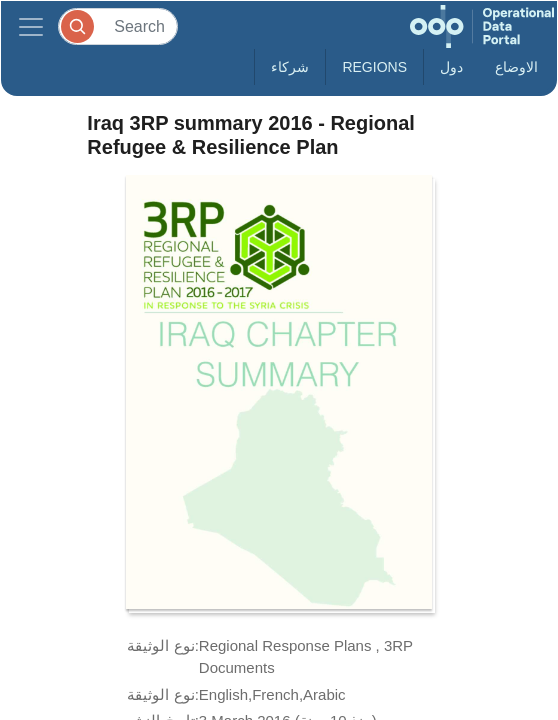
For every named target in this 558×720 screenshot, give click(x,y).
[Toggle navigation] (31, 26)
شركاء (290, 67)
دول (451, 67)
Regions (374, 67)
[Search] (118, 26)
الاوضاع (516, 67)
